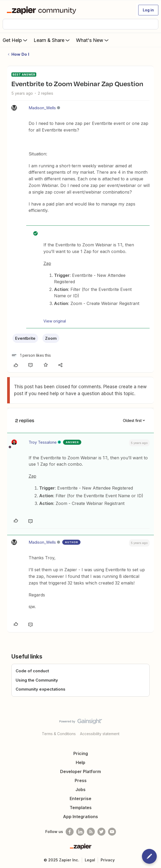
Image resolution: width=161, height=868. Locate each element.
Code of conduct (32, 671)
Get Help (15, 40)
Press (81, 780)
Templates (81, 808)
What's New (93, 40)
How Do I (20, 54)
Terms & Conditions (59, 734)
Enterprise (80, 799)
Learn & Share (52, 40)
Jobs (80, 790)
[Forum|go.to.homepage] (43, 10)
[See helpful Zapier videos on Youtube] (112, 832)
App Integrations (80, 817)
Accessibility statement (100, 734)
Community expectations (41, 689)
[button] (148, 10)
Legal (90, 860)
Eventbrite (25, 338)
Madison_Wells (42, 108)
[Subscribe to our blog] (91, 832)
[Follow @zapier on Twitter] (101, 832)
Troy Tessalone (43, 442)
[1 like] (31, 355)
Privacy (108, 860)
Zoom (51, 338)
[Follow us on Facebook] (70, 832)
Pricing (81, 753)
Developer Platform (80, 771)
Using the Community (37, 680)
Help (80, 762)
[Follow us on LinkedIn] (80, 832)
